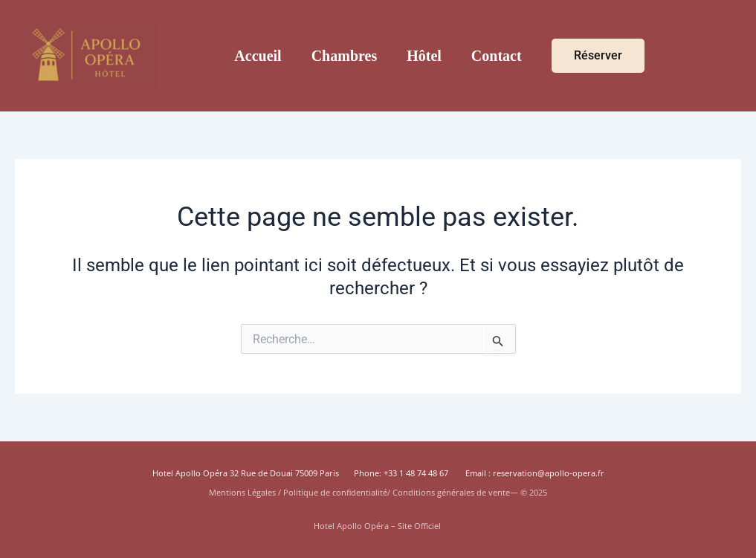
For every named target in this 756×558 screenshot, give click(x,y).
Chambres (345, 56)
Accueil (258, 56)
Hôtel (424, 56)
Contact (497, 56)
